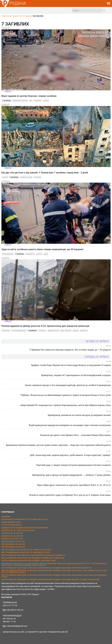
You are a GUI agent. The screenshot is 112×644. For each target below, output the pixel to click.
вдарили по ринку (20, 101)
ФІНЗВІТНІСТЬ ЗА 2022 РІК (12, 536)
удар (46, 254)
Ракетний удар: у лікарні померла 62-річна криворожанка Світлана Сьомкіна (73, 465)
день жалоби (66, 331)
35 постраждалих (19, 331)
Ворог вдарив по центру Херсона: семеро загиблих (29, 96)
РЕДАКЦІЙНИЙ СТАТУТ (11, 522)
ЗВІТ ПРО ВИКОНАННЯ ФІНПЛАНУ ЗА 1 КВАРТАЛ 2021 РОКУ (26, 550)
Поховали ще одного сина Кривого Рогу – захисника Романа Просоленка (75, 435)
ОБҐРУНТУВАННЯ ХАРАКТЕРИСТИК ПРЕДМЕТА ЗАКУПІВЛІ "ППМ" (29, 561)
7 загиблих (7, 101)
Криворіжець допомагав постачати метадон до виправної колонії (79, 415)
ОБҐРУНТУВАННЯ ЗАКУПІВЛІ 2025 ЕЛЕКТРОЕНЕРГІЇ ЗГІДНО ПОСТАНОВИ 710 (33, 555)
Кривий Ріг (30, 254)
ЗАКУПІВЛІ (6, 517)
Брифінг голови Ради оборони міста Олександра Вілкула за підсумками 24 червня (71, 365)
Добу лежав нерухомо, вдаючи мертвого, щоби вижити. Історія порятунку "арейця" (70, 455)
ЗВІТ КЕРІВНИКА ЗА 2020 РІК (13, 544)
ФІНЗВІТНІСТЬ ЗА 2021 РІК (12, 539)
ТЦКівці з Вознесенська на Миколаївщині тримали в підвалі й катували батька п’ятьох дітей (66, 395)
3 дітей (5, 177)
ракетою (84, 331)
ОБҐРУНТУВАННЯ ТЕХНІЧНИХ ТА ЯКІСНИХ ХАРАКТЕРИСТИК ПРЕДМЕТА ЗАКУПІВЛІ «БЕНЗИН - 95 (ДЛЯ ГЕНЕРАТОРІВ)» (51, 580)
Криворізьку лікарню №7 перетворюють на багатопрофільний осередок (76, 375)
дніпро (76, 331)
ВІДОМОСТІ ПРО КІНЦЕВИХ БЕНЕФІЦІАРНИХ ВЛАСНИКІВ (25, 528)
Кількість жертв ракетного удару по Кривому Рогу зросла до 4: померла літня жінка (70, 495)
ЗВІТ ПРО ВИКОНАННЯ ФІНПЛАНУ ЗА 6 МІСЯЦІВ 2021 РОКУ (26, 552)
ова (31, 101)
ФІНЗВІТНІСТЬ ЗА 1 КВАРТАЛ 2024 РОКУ (18, 530)
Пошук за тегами (20, 16)
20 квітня (6, 331)
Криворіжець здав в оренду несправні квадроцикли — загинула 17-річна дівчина (71, 475)
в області (42, 331)
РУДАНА (18, 3)
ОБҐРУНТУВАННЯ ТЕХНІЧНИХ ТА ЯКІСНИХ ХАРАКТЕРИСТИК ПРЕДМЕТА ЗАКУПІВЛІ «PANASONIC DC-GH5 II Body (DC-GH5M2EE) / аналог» (54, 576)
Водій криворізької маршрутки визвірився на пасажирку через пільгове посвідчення (70, 425)
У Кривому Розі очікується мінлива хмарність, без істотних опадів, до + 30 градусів (70, 350)
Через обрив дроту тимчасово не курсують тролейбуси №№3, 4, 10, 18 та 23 (74, 485)
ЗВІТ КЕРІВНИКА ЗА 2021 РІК (13, 542)
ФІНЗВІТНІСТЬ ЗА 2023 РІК (12, 533)
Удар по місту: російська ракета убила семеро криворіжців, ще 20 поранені (42, 249)
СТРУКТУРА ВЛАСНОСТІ (11, 525)
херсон (46, 101)
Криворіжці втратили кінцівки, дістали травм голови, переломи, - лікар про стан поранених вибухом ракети (58, 445)
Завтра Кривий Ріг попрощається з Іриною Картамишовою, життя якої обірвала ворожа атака (65, 405)
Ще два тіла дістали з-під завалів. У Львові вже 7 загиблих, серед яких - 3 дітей (45, 173)
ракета (39, 254)
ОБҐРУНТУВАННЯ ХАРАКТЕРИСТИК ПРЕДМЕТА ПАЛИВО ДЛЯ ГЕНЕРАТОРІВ (33, 558)
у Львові (37, 177)
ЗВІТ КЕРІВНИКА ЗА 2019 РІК (13, 547)
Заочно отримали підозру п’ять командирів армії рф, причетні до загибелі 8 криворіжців (68, 385)
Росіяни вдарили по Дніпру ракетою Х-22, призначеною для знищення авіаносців (45, 326)
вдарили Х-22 (53, 331)
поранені (38, 101)
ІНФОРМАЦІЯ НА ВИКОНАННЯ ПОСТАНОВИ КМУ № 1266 (25, 519)
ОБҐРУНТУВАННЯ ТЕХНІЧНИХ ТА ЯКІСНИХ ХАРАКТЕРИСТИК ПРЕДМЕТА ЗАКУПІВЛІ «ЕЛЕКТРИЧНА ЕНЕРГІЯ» (47, 568)
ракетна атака (26, 177)
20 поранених (8, 254)
